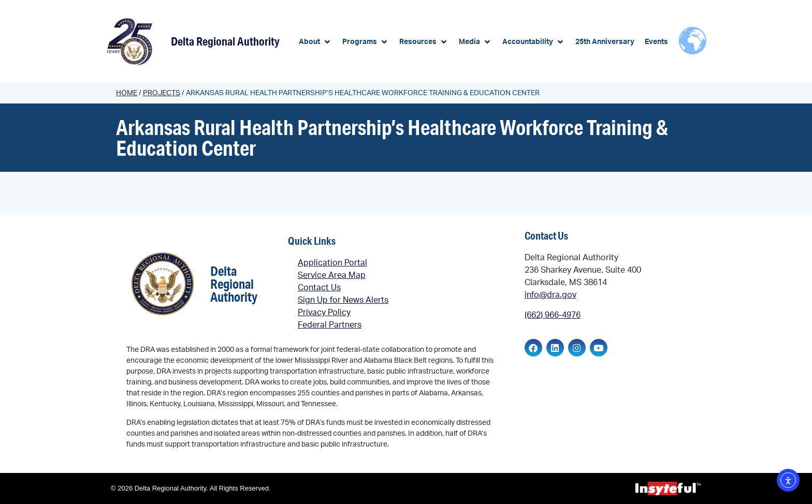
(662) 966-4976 (553, 315)
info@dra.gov (550, 295)
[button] (315, 42)
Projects (162, 93)
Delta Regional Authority (225, 41)
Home (127, 93)
